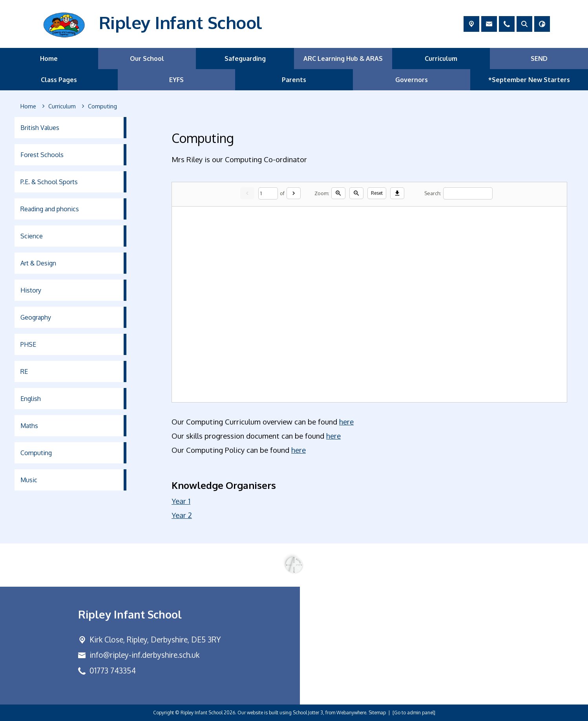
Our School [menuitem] (147, 59)
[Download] (397, 193)
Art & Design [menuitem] (38, 263)
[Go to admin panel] (414, 713)
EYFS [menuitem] (176, 80)
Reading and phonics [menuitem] (50, 209)
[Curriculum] (62, 106)
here (346, 422)
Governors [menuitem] (412, 80)
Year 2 (182, 515)
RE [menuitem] (24, 371)
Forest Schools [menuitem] (42, 155)
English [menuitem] (31, 399)
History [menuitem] (31, 290)
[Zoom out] (356, 193)
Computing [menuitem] (36, 453)
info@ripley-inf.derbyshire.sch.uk (144, 655)
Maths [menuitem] (29, 426)
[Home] (28, 106)
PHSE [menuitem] (28, 344)
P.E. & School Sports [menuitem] (49, 182)
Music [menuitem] (29, 480)
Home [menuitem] (49, 59)
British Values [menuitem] (40, 128)
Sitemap (377, 713)
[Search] (468, 193)
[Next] (294, 193)
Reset (377, 193)
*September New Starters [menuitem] (529, 80)
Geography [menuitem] (36, 317)
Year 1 (181, 501)
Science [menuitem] (32, 236)
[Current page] (268, 193)
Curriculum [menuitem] (441, 59)
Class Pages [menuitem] (59, 80)
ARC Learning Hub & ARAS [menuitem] (343, 59)
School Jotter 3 (308, 713)
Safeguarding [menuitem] (245, 59)
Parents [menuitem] (294, 80)
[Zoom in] (338, 193)
